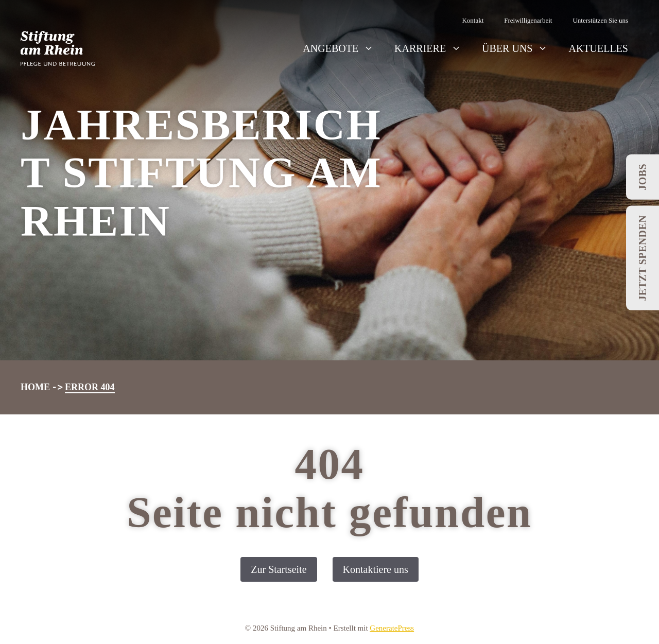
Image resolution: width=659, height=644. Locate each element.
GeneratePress (392, 628)
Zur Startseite (279, 569)
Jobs (643, 177)
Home (35, 387)
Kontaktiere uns (376, 569)
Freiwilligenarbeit (528, 20)
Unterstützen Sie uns (600, 20)
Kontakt (473, 20)
